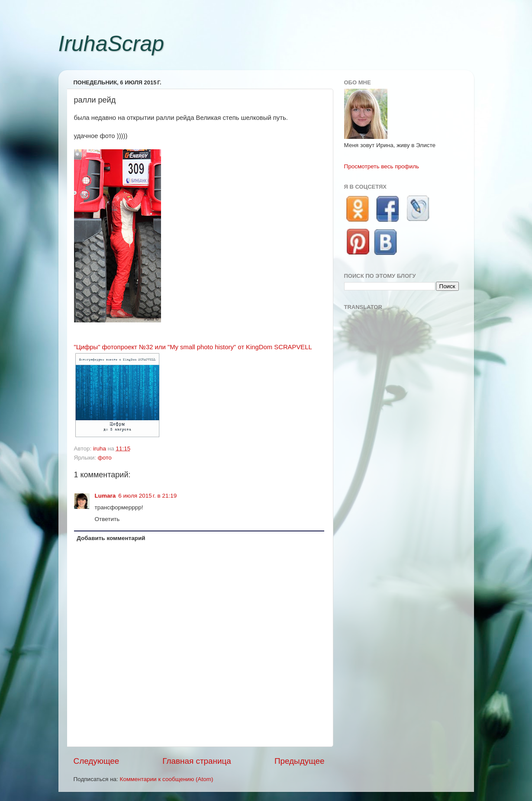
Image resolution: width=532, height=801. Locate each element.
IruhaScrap (111, 44)
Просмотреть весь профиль (382, 166)
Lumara (105, 496)
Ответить (107, 519)
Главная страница (197, 761)
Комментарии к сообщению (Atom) (167, 779)
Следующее (97, 761)
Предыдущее (300, 761)
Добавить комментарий (111, 538)
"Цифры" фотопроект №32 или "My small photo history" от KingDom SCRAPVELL (193, 347)
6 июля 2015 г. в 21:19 (147, 496)
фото (105, 458)
